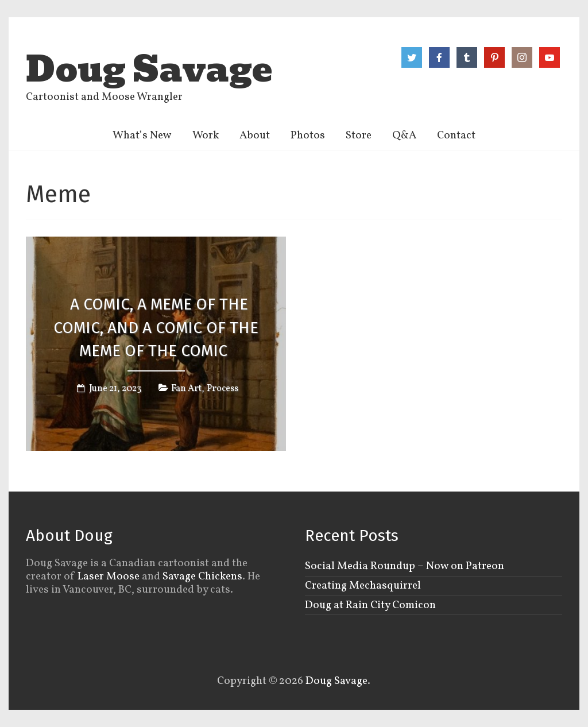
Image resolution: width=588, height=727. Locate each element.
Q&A (404, 136)
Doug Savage (149, 69)
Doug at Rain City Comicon (370, 605)
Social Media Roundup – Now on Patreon (405, 566)
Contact (456, 136)
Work (206, 136)
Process (223, 389)
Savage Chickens (202, 577)
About (255, 136)
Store (359, 136)
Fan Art (186, 389)
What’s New (142, 136)
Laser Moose (109, 577)
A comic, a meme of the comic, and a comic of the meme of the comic (156, 328)
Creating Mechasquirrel (363, 586)
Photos (308, 136)
